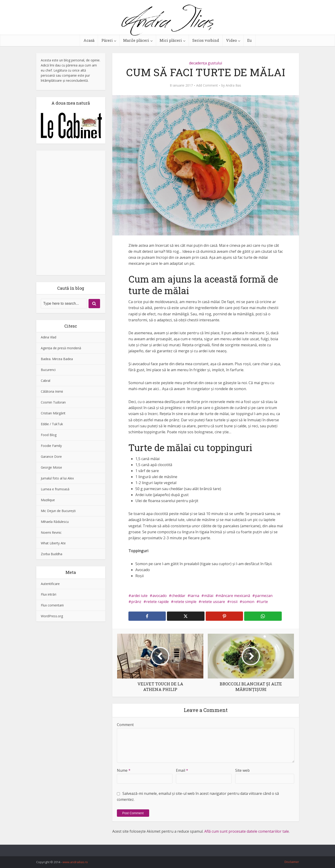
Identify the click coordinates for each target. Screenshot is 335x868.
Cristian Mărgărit (53, 413)
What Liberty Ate (53, 543)
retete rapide (157, 602)
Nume (124, 770)
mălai (209, 596)
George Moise (51, 467)
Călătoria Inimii (52, 391)
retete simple (185, 602)
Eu (249, 40)
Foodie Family (51, 446)
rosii (234, 602)
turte (264, 602)
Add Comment (207, 85)
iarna (195, 596)
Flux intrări (49, 594)
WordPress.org (52, 616)
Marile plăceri (136, 40)
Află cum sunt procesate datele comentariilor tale (247, 831)
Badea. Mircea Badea (57, 359)
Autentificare (50, 584)
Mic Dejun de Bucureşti (58, 511)
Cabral (46, 381)
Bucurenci (48, 370)
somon (248, 602)
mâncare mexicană (234, 596)
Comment (125, 725)
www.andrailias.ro (75, 862)
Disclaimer (292, 862)
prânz (136, 602)
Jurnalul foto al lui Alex (57, 478)
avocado (160, 596)
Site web (242, 770)
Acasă (89, 40)
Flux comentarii (52, 605)
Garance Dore (51, 457)
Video (231, 40)
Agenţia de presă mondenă (61, 348)
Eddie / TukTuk (52, 424)
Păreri (107, 40)
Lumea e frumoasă (55, 489)
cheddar (178, 596)
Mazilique (48, 500)
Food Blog (49, 435)
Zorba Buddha (52, 554)
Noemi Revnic (51, 532)
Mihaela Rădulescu (55, 522)
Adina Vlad (49, 337)
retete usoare (213, 602)
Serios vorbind (206, 40)
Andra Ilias (233, 85)
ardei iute (139, 596)
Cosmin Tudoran (53, 402)
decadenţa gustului (206, 63)
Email (182, 770)
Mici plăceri (171, 40)
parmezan (264, 596)
